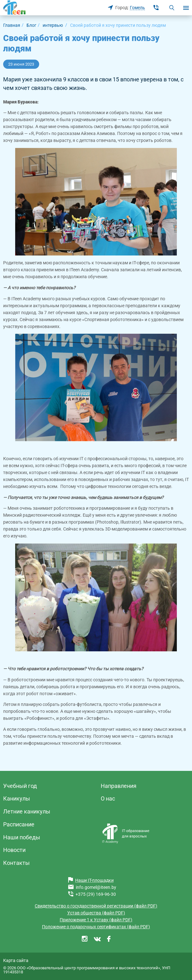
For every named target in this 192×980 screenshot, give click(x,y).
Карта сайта (16, 960)
